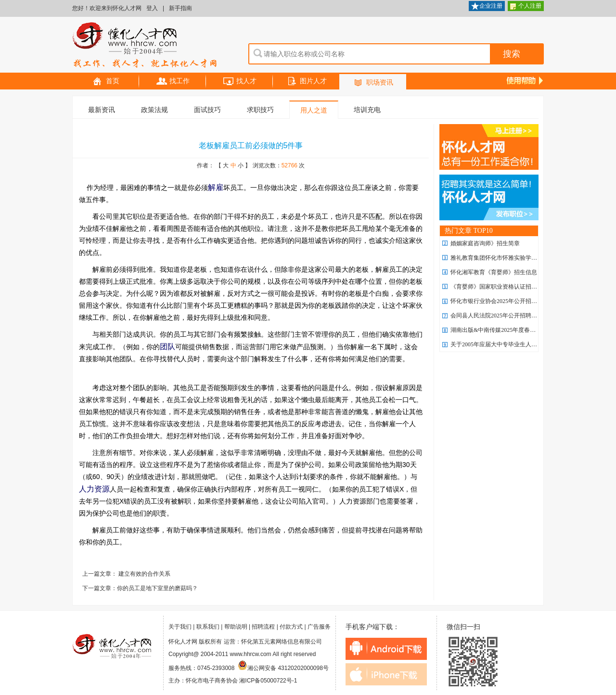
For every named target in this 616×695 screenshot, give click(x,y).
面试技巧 (207, 110)
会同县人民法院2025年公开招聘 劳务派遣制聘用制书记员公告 (529, 316)
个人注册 (526, 6)
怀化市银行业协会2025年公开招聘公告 (500, 301)
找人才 (240, 82)
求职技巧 (260, 110)
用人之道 (314, 110)
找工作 (173, 82)
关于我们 (180, 627)
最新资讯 (102, 110)
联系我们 (208, 627)
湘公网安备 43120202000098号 (283, 668)
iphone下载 (386, 674)
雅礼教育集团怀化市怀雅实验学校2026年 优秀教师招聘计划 (526, 258)
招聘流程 (263, 627)
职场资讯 (373, 83)
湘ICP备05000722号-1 (268, 681)
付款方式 (291, 627)
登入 (152, 8)
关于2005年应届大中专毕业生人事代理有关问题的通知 (520, 344)
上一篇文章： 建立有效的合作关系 (126, 574)
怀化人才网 (145, 46)
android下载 (386, 649)
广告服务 (319, 627)
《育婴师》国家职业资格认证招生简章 (500, 287)
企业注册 (487, 6)
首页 (106, 82)
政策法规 (154, 110)
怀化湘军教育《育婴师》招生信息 (494, 272)
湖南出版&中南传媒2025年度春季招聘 (499, 330)
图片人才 (307, 82)
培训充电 (367, 110)
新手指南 (180, 8)
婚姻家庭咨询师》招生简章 (485, 243)
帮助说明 (236, 627)
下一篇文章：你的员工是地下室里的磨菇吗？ (140, 588)
